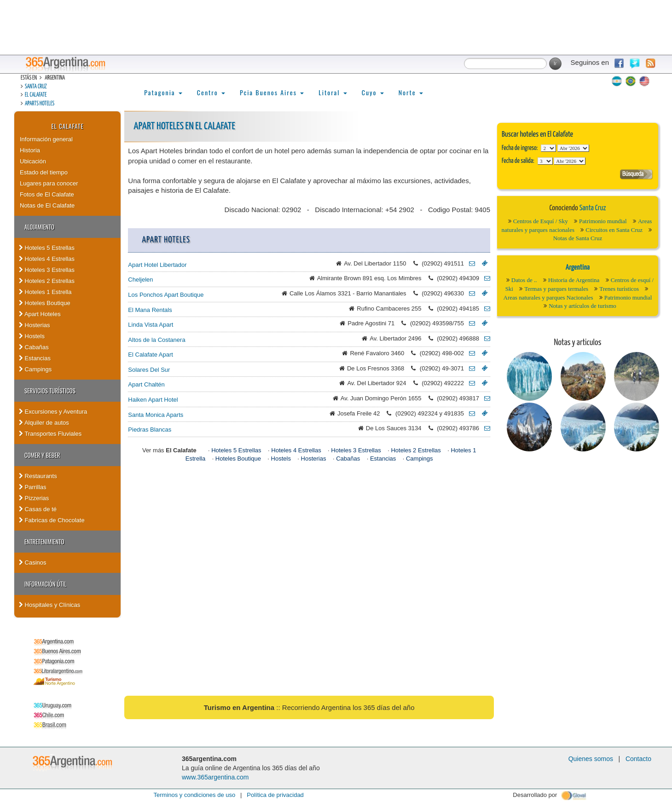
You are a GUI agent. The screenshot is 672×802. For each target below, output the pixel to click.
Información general (46, 139)
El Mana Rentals (150, 310)
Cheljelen (140, 280)
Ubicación (33, 161)
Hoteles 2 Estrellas (47, 281)
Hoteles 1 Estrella (45, 292)
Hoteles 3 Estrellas (47, 270)
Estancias (35, 358)
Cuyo (373, 92)
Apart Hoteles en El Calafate (184, 126)
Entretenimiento (44, 542)
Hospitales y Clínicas (49, 605)
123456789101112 (573, 148)
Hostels (32, 336)
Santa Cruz (36, 87)
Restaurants (38, 476)
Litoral (333, 92)
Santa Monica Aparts (156, 415)
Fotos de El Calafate (47, 194)
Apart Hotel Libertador (157, 265)
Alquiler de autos (44, 423)
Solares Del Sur (149, 370)
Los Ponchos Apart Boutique (166, 295)
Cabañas (34, 347)
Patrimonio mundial (603, 221)
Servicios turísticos (50, 391)
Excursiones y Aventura (53, 412)
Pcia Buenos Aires (272, 92)
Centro (211, 92)
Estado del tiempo (44, 172)
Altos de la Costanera (156, 340)
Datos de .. (524, 280)
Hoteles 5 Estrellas (47, 248)
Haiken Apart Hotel (153, 400)
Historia (30, 150)
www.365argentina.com (215, 777)
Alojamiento (39, 227)
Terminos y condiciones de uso (194, 795)
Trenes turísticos (619, 289)
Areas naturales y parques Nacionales (548, 297)
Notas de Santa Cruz (578, 238)
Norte (411, 92)
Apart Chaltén (146, 384)
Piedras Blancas (150, 430)
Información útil (45, 584)
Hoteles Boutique (45, 303)
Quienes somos (591, 759)
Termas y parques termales (556, 289)
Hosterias (35, 325)
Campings (35, 369)
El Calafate (36, 95)
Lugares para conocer (49, 183)
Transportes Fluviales (50, 434)
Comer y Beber (42, 455)
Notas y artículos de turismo (582, 306)
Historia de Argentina (574, 280)
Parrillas (33, 487)
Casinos (33, 563)
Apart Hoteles (40, 314)
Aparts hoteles (40, 104)
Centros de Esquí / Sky (541, 221)
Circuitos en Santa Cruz (614, 230)
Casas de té (38, 509)
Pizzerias (34, 498)
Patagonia (163, 92)
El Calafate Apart (151, 355)
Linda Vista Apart (151, 325)
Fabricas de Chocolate (52, 520)
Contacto (638, 759)
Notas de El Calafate (47, 205)
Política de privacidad (275, 795)
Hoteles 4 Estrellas (47, 259)
